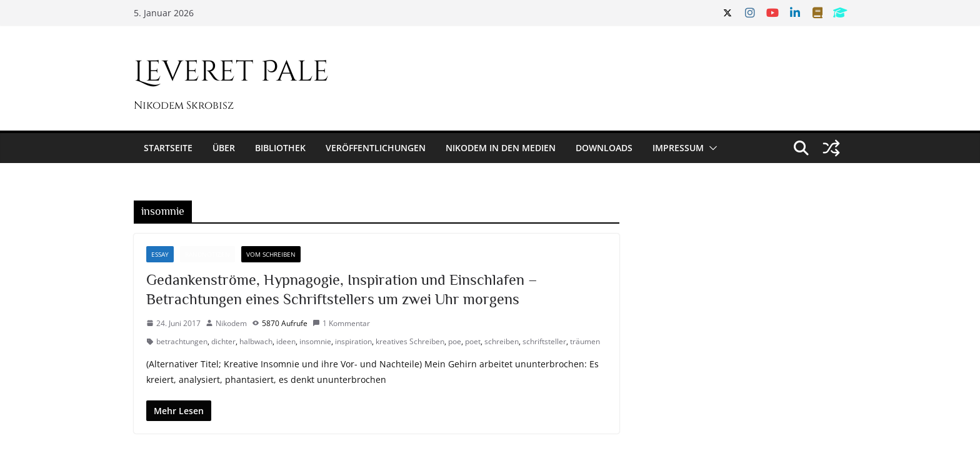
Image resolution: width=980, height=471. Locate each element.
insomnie (315, 341)
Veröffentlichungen (376, 148)
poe (455, 341)
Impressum (678, 148)
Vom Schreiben (271, 254)
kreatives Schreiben (410, 341)
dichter (223, 341)
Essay (160, 254)
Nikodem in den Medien (501, 148)
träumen (585, 341)
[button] (711, 148)
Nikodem (231, 323)
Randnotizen (207, 254)
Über (224, 148)
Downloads (604, 148)
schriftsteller (544, 341)
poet (473, 341)
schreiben (502, 341)
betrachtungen (182, 341)
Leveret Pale (232, 72)
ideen (286, 341)
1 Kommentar (341, 323)
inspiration (353, 341)
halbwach (256, 341)
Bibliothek (280, 148)
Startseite (168, 148)
